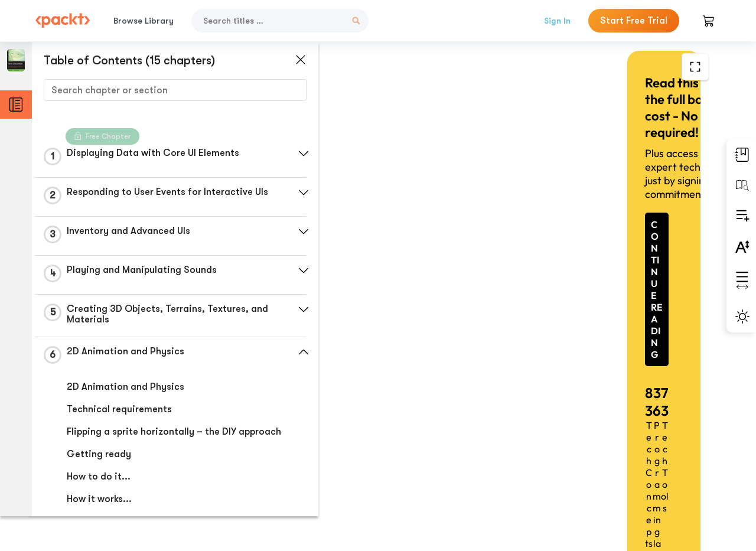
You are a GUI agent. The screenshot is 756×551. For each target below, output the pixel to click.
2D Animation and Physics (125, 390)
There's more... (100, 536)
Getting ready (98, 468)
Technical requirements (119, 413)
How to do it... (98, 491)
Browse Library (144, 21)
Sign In (557, 21)
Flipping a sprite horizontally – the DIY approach (151, 441)
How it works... (99, 513)
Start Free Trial (634, 21)
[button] (281, 154)
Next (637, 463)
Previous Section (387, 462)
